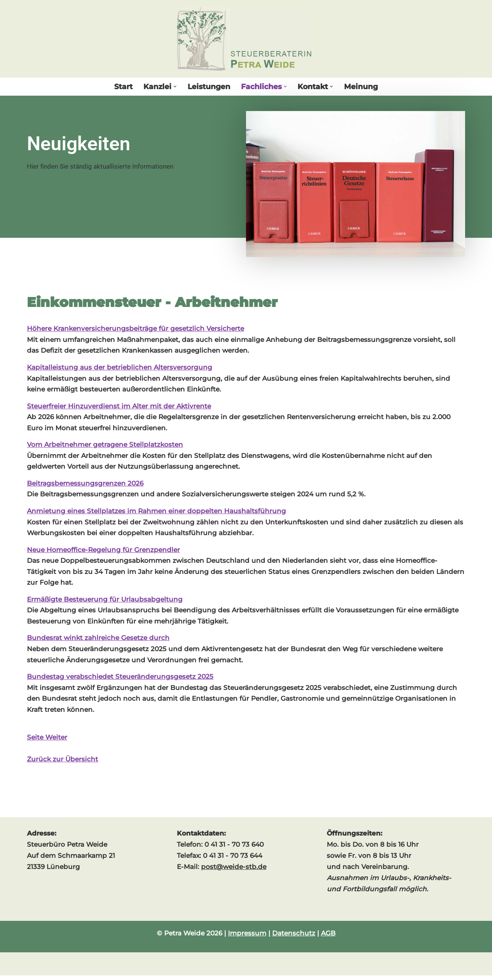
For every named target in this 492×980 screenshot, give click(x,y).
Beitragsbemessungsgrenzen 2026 (85, 485)
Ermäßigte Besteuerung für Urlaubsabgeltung (105, 602)
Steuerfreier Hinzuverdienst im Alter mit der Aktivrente (119, 407)
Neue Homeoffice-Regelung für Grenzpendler (103, 552)
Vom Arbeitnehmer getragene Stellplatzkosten (105, 446)
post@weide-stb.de (234, 872)
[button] (175, 87)
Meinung (361, 87)
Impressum (247, 938)
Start (123, 87)
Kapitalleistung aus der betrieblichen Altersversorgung (120, 368)
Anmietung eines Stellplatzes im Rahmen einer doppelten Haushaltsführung (156, 513)
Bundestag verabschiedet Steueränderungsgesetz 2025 (120, 680)
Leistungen (209, 87)
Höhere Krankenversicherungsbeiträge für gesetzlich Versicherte (135, 329)
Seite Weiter (47, 741)
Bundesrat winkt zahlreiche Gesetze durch (98, 641)
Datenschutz (294, 938)
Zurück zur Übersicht (62, 764)
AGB (328, 938)
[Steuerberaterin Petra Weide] (246, 39)
